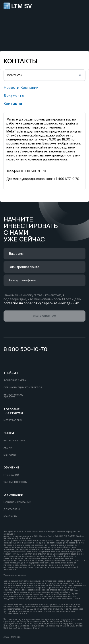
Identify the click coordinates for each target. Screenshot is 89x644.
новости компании (21, 87)
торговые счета (15, 380)
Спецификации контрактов (23, 388)
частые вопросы (15, 482)
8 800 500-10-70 (25, 349)
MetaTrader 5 (13, 420)
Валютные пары (15, 441)
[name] (44, 254)
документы (14, 95)
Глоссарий (11, 475)
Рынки (9, 433)
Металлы (10, 455)
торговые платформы (13, 411)
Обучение (12, 467)
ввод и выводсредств (13, 396)
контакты (13, 103)
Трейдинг (12, 373)
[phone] (44, 280)
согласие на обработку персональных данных (41, 303)
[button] (44, 316)
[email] (44, 267)
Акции (8, 448)
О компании (13, 495)
